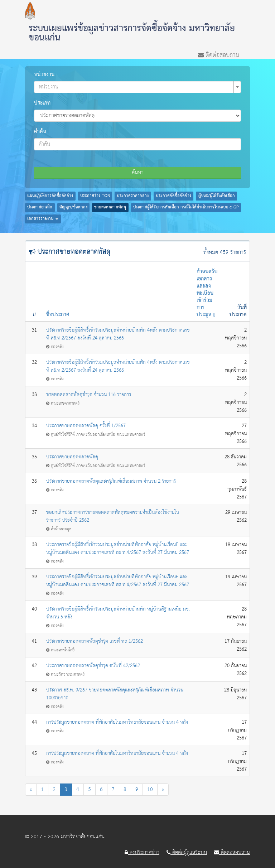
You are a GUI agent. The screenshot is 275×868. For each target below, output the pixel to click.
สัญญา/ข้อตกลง (73, 207)
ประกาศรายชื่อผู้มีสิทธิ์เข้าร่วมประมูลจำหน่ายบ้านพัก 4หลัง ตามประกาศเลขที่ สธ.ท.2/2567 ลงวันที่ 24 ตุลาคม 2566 (118, 334)
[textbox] (135, 87)
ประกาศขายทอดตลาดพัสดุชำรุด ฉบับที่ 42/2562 (93, 666)
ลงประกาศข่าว (142, 853)
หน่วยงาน (44, 74)
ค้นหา (138, 172)
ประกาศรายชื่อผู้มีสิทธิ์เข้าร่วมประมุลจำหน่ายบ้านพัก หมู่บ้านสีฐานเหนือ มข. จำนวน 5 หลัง (118, 613)
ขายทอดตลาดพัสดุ (110, 207)
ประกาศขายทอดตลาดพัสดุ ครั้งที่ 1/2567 (86, 426)
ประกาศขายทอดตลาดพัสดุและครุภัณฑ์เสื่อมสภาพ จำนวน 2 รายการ (111, 481)
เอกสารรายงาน (43, 219)
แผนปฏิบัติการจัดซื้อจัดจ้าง (50, 196)
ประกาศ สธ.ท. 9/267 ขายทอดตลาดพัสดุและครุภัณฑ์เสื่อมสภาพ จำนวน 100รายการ (115, 694)
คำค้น (40, 132)
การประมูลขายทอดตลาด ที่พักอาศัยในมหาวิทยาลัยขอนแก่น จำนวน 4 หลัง (117, 722)
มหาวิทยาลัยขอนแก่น (83, 837)
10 (150, 789)
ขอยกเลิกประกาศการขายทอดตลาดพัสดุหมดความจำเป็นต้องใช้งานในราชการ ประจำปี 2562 (113, 516)
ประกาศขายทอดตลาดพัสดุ (72, 457)
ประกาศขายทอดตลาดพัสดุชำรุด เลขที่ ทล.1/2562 (95, 641)
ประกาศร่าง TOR (95, 196)
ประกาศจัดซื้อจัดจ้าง (173, 196)
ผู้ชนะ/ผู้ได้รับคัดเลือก (217, 196)
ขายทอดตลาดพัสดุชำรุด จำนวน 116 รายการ (89, 395)
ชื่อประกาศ (58, 315)
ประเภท (42, 103)
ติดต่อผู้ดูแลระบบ (187, 853)
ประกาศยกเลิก (40, 207)
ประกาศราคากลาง (133, 196)
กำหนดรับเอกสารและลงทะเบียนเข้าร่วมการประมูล (207, 293)
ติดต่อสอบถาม (219, 54)
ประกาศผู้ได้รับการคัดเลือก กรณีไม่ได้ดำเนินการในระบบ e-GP (186, 207)
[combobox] (137, 87)
